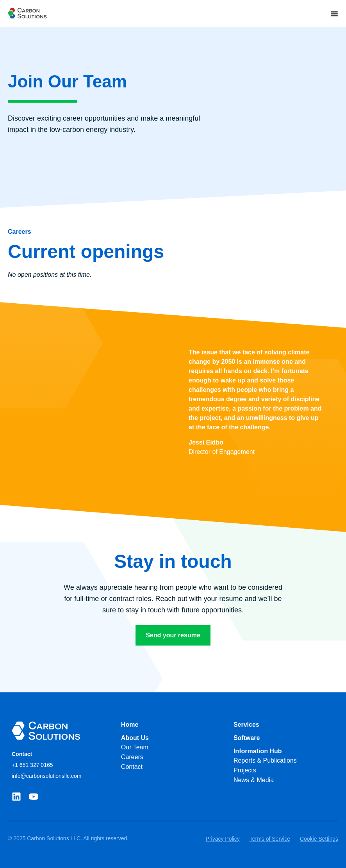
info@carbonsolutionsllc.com (46, 776)
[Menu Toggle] (334, 14)
